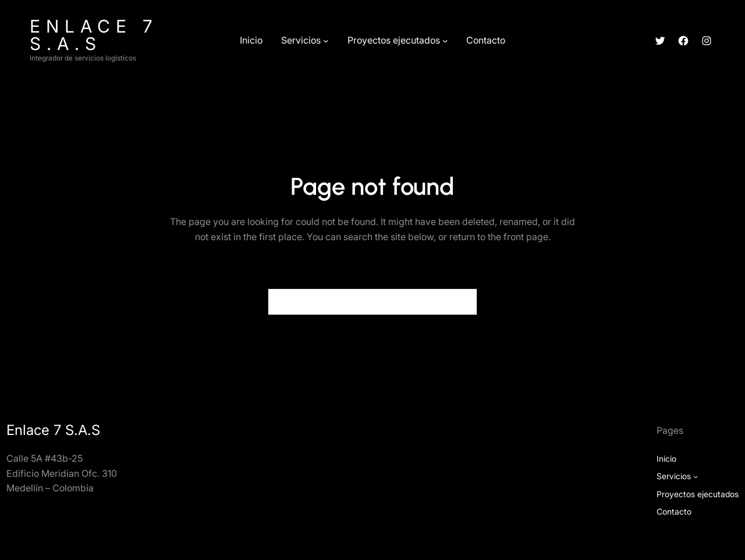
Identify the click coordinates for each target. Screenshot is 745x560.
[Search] (462, 302)
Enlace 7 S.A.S (94, 35)
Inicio (666, 459)
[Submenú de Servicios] (326, 41)
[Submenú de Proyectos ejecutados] (445, 41)
